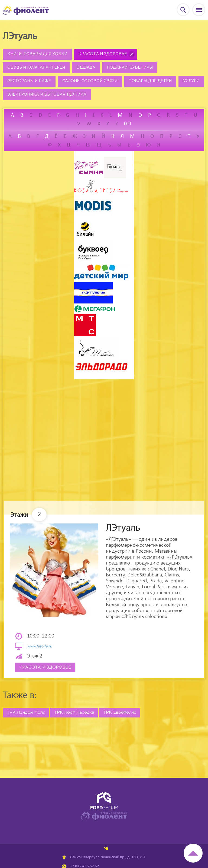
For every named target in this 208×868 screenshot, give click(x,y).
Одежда (86, 68)
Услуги (191, 81)
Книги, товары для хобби (37, 54)
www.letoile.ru (40, 647)
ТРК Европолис (120, 712)
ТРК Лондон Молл (26, 712)
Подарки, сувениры (130, 68)
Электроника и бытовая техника (47, 95)
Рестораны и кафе (29, 81)
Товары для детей (150, 81)
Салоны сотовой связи (90, 81)
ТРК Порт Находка (74, 712)
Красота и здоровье (103, 54)
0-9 (128, 124)
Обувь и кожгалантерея (36, 68)
